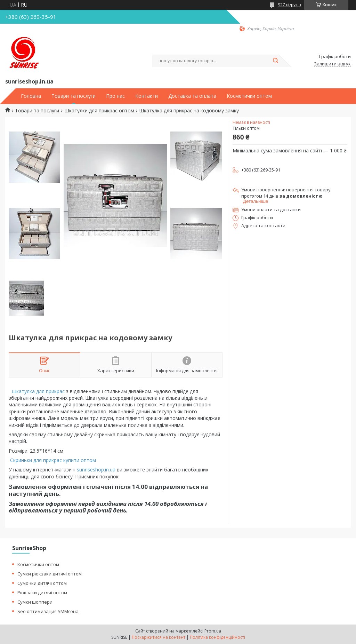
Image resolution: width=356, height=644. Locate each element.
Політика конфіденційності (217, 637)
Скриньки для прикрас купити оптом (54, 460)
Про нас (115, 96)
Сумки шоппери (35, 602)
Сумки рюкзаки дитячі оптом (50, 574)
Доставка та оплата (192, 96)
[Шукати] (275, 61)
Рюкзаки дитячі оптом (42, 593)
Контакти (147, 96)
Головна (31, 96)
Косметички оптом (249, 96)
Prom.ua (213, 631)
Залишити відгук (332, 64)
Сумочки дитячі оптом (42, 583)
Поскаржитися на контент (159, 637)
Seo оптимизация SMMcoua (48, 611)
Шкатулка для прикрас (38, 391)
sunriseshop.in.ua (96, 470)
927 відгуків (289, 5)
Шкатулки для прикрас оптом (99, 111)
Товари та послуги (74, 96)
